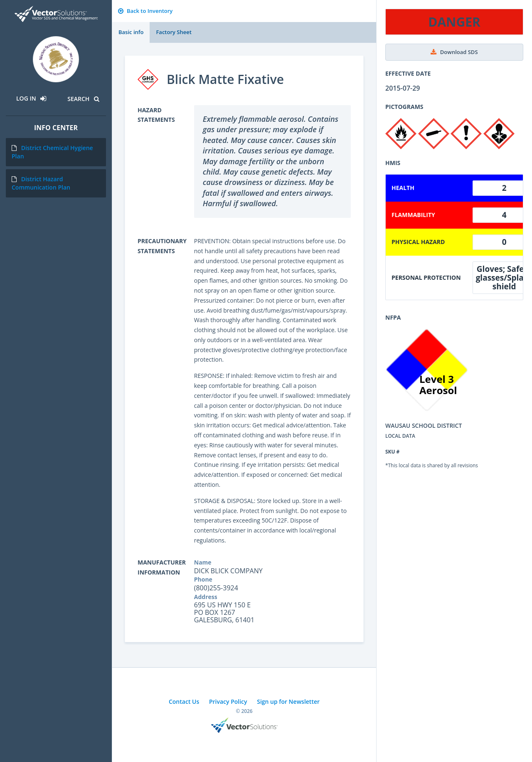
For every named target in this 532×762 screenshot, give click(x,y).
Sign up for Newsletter (288, 702)
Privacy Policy (228, 702)
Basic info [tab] (131, 32)
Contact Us (184, 702)
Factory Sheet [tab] (174, 32)
